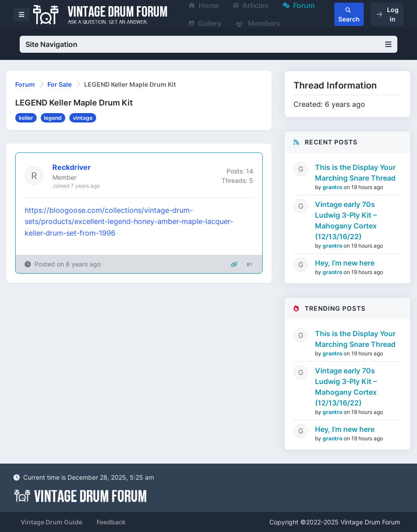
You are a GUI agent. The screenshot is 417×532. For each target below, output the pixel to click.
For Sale (60, 84)
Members (258, 23)
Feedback (111, 522)
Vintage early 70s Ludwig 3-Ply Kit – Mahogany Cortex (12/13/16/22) (346, 220)
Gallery (205, 23)
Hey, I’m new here (345, 263)
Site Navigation (208, 44)
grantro (333, 187)
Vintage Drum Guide (51, 522)
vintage (83, 118)
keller (26, 118)
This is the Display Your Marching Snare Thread (355, 173)
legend (53, 118)
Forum (25, 84)
